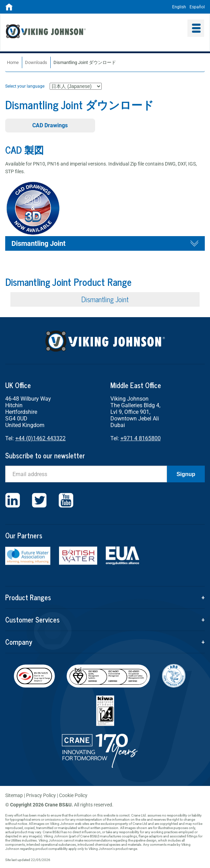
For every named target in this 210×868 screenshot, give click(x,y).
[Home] (9, 9)
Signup (186, 474)
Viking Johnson (88, 32)
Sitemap (14, 795)
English (179, 7)
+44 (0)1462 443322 (40, 438)
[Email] (86, 474)
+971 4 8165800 (141, 438)
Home (13, 62)
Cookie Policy (73, 795)
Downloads (36, 62)
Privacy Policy (41, 795)
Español (197, 7)
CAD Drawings (50, 125)
